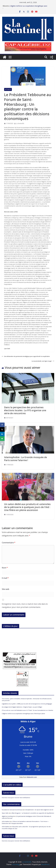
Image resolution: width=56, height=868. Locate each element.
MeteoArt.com (32, 777)
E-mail (5, 578)
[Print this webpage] (2, 443)
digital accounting (7, 816)
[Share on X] (2, 429)
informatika (5, 821)
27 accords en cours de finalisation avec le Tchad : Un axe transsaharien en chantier (28, 710)
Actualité (8, 89)
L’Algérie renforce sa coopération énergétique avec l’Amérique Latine (24, 713)
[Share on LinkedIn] (2, 434)
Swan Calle (5, 813)
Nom (5, 568)
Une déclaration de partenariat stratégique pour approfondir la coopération (26, 356)
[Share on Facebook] (2, 425)
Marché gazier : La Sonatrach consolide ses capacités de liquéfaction (33, 813)
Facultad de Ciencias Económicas (12, 810)
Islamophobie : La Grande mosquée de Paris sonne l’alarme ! (26, 459)
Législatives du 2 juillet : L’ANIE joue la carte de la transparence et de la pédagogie (27, 704)
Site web (6, 589)
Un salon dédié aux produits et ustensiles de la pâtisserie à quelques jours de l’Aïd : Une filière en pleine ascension (27, 507)
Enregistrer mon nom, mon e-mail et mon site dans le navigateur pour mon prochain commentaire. (25, 606)
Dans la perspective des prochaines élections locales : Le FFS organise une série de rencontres (25, 410)
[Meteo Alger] (28, 763)
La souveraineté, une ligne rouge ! (43, 361)
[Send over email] (2, 439)
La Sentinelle (20, 123)
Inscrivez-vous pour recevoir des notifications (16, 798)
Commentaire (9, 543)
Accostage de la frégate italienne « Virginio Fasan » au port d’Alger (22, 707)
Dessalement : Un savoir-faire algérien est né (39, 810)
